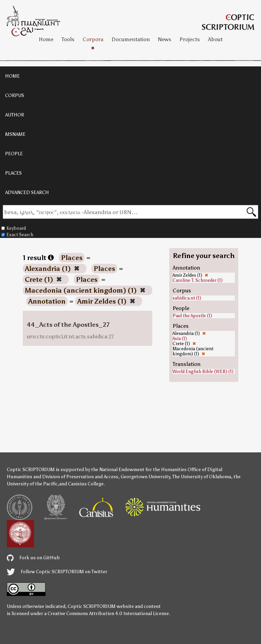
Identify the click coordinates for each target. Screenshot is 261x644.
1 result (38, 258)
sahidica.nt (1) (187, 298)
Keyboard (14, 228)
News (165, 39)
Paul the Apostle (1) (192, 316)
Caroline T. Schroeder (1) (198, 280)
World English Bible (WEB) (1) (203, 372)
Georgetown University (145, 477)
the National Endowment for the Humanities (139, 470)
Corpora (93, 39)
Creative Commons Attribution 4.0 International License (108, 614)
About (215, 39)
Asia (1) (180, 339)
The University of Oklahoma (202, 477)
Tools (68, 39)
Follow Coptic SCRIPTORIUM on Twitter (57, 572)
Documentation (131, 39)
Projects (190, 39)
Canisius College (86, 484)
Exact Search (17, 235)
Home (46, 39)
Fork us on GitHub (33, 558)
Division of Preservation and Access (80, 477)
